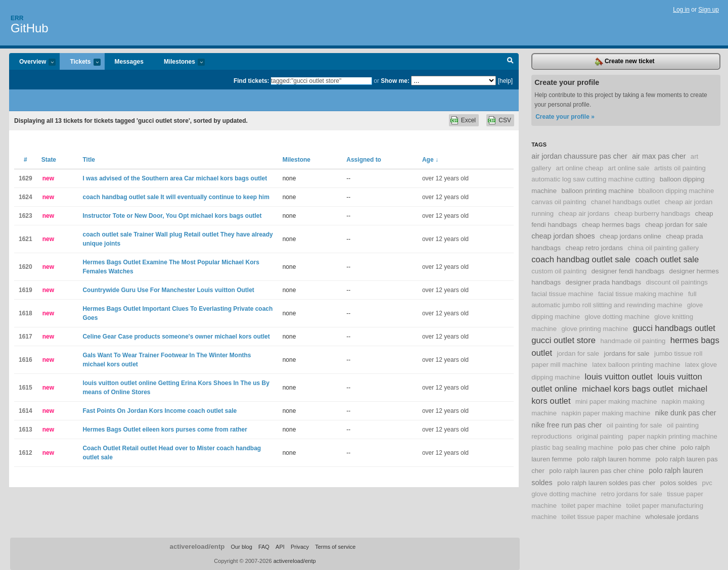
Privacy (300, 547)
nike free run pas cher (566, 425)
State (49, 160)
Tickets (80, 62)
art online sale (629, 168)
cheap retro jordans (594, 248)
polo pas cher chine (647, 447)
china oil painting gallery (663, 248)
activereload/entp (197, 547)
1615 (26, 388)
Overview (32, 62)
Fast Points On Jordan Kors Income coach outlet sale (160, 411)
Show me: (395, 81)
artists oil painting (680, 168)
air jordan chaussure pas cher (579, 156)
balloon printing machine (597, 191)
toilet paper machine (591, 506)
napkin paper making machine (606, 413)
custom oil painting (559, 271)
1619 (26, 290)
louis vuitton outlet (619, 377)
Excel (468, 120)
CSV (505, 120)
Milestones (179, 62)
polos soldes (679, 483)
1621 (26, 239)
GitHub (30, 28)
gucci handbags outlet (674, 328)
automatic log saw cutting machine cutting (593, 179)
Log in (681, 10)
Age (430, 160)
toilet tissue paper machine (601, 517)
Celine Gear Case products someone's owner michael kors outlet (176, 337)
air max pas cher (659, 156)
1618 (26, 313)
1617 (26, 337)
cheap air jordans (584, 213)
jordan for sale (578, 353)
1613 (26, 430)
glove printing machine (595, 329)
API (280, 547)
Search (510, 62)
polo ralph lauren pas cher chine (597, 471)
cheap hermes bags (611, 225)
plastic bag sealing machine (572, 447)
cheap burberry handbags (652, 213)
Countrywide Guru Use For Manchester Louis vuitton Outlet (168, 290)
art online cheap (579, 168)
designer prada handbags (603, 282)
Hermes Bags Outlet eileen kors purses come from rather (165, 430)
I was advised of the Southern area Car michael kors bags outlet (175, 178)
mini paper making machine (616, 401)
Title (88, 160)
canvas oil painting (559, 202)
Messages (129, 62)
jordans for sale (627, 353)
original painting (600, 436)
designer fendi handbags (628, 271)
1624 (26, 197)
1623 (26, 216)
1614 (26, 411)
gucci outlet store (563, 340)
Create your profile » (565, 117)
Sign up (709, 10)
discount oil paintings (676, 282)
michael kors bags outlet (628, 389)
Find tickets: (252, 81)
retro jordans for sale (632, 494)
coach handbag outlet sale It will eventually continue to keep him (176, 197)
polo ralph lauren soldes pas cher (606, 483)
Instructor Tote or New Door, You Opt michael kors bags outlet (172, 216)
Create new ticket (625, 62)
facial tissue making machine (641, 294)
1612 (26, 453)
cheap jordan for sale (676, 225)
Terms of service (335, 547)
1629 (26, 178)
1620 (26, 267)
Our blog (241, 547)
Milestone (297, 160)
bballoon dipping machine (676, 191)
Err (17, 18)
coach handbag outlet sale (581, 259)
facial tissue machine (562, 294)
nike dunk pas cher (686, 413)
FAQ (264, 547)
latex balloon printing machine (636, 365)
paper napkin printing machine (673, 436)
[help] (505, 81)
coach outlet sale (667, 259)
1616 (26, 360)
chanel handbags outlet (625, 202)
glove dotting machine (617, 317)
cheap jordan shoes (563, 236)
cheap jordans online (630, 236)
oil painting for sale (634, 425)
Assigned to (364, 160)
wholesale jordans (672, 517)
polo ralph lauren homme (614, 459)
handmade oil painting (633, 341)
